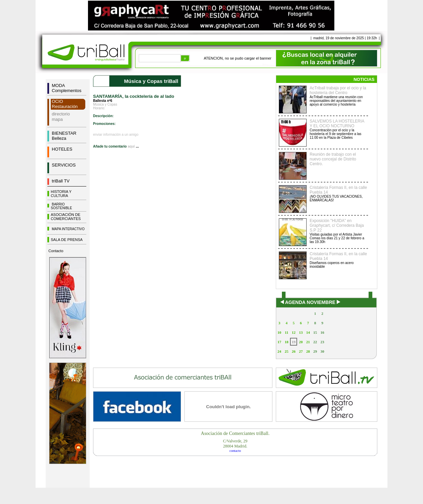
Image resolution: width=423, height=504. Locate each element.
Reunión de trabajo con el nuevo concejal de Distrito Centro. (333, 159)
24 (279, 351)
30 (322, 351)
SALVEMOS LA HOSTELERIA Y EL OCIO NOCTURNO (337, 124)
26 (294, 351)
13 (301, 332)
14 (308, 332)
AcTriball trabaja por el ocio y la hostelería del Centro (338, 90)
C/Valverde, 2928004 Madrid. (235, 444)
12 (294, 332)
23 (322, 342)
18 (286, 342)
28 (308, 351)
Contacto (56, 251)
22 (315, 342)
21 (308, 342)
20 (301, 342)
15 (315, 332)
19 (294, 342)
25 (286, 351)
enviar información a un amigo (116, 135)
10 (279, 332)
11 (287, 332)
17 (279, 342)
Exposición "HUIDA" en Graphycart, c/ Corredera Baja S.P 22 (337, 225)
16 (322, 332)
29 (315, 351)
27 (301, 351)
